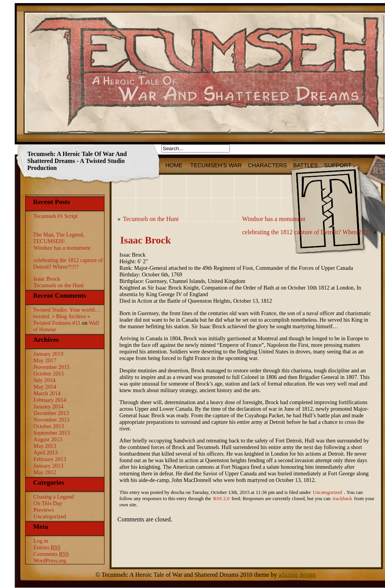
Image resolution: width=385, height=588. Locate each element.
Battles (306, 165)
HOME (175, 165)
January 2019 (49, 354)
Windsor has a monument (62, 248)
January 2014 (49, 406)
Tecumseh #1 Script (56, 216)
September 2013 (52, 433)
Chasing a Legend (54, 497)
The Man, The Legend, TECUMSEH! (59, 238)
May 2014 (45, 387)
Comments (51, 554)
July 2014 (44, 380)
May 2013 (45, 446)
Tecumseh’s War (216, 165)
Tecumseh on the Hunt (59, 285)
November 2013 (52, 420)
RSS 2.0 (221, 498)
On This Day (48, 503)
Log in (41, 541)
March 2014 (47, 393)
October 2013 (49, 426)
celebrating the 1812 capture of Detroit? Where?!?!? (68, 263)
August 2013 (48, 439)
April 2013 (46, 453)
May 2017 (45, 360)
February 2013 (50, 459)
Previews (44, 510)
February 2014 (50, 400)
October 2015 (49, 374)
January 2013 (49, 466)
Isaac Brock (47, 279)
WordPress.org (50, 561)
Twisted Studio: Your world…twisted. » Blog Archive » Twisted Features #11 (67, 316)
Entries (47, 547)
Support (338, 165)
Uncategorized (50, 516)
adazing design (297, 575)
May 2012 (45, 472)
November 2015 (52, 367)
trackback (342, 498)
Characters (268, 165)
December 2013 (51, 413)
